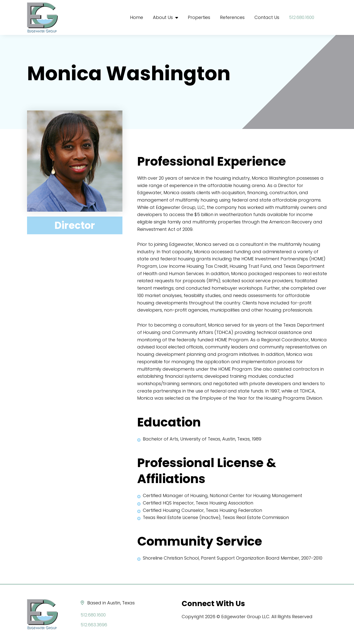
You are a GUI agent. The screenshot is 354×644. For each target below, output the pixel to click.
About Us (165, 17)
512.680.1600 (302, 17)
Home (137, 17)
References (232, 17)
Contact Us (267, 17)
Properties (199, 17)
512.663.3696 (94, 625)
